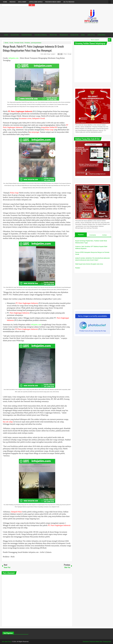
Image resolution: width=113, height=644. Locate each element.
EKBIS (83, 35)
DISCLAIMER (22, 2)
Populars (81, 235)
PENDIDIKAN (64, 35)
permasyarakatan (36, 43)
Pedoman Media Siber (96, 642)
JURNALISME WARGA (36, 2)
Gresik (11, 43)
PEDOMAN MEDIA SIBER (53, 2)
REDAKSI (13, 2)
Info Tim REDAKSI (69, 2)
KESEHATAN (74, 35)
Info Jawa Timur (7, 642)
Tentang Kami (107, 642)
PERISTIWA (53, 35)
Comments (93, 235)
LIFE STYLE (91, 35)
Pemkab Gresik (19, 43)
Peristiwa (27, 43)
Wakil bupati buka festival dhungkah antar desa (89, 264)
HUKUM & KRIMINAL (41, 35)
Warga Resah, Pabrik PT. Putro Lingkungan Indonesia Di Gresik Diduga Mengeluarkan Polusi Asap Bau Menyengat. (33, 48)
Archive (105, 235)
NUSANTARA (15, 35)
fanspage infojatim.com (110, 2)
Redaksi (78, 268)
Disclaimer (86, 642)
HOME (5, 2)
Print (65, 54)
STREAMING (101, 35)
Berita (6, 43)
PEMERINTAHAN (26, 35)
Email (69, 54)
